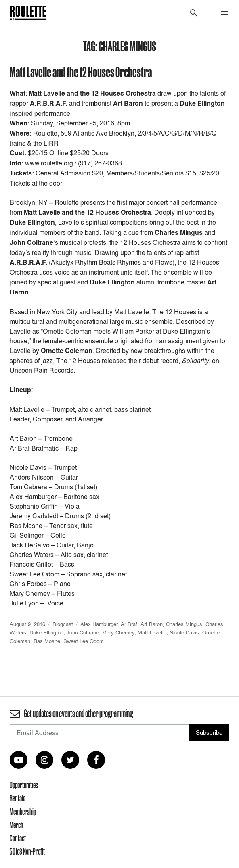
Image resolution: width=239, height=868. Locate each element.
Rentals (18, 798)
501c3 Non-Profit (27, 851)
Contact (18, 838)
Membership (23, 812)
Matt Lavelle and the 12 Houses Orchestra (81, 72)
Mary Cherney (118, 632)
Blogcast (63, 624)
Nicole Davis (184, 632)
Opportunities (24, 785)
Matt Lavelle (152, 632)
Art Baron (152, 624)
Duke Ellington (46, 632)
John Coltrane (83, 632)
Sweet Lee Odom (84, 641)
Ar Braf (129, 624)
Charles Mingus (184, 624)
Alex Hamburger (99, 624)
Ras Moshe (47, 641)
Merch (17, 825)
